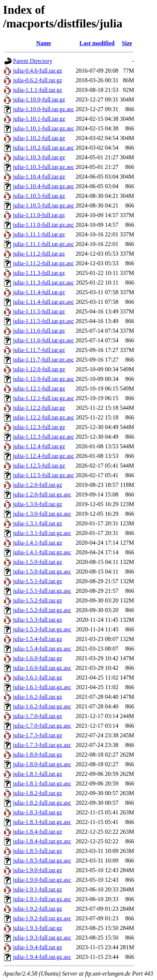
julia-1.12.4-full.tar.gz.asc (44, 456)
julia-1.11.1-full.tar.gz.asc (43, 244)
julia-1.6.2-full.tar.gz (37, 697)
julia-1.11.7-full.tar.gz (39, 350)
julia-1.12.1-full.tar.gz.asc (44, 398)
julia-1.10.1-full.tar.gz (39, 119)
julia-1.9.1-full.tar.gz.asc (42, 899)
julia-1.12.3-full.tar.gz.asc (44, 437)
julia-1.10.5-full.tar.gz (39, 196)
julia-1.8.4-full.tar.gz (37, 832)
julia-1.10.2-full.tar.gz (39, 138)
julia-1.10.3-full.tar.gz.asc (44, 167)
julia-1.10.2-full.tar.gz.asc (44, 148)
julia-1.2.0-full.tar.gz (37, 485)
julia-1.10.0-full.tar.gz (39, 99)
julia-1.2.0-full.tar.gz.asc (42, 494)
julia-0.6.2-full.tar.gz (37, 80)
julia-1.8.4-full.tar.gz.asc (42, 841)
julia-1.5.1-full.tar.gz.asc (42, 591)
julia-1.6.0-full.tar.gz (37, 658)
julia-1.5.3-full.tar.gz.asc (42, 629)
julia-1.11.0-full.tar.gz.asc (43, 225)
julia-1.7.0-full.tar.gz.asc (42, 726)
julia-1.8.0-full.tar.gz (37, 755)
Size (127, 43)
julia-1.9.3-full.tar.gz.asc (42, 938)
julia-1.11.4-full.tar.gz (39, 292)
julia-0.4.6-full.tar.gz (37, 71)
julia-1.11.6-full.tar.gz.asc (43, 340)
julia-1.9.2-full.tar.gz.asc (42, 918)
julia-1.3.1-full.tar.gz (37, 523)
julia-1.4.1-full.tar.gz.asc (42, 552)
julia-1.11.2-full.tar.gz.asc (43, 263)
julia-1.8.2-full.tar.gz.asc (42, 803)
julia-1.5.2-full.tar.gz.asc (42, 610)
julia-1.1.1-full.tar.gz (37, 90)
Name (43, 43)
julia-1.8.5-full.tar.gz (37, 851)
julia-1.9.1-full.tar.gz (37, 889)
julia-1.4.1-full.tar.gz (37, 543)
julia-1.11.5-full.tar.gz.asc (43, 321)
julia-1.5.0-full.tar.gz (37, 562)
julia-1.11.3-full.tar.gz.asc (43, 283)
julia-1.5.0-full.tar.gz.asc (42, 572)
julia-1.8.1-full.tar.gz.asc (42, 783)
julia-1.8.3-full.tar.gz (37, 812)
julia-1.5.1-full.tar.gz (37, 581)
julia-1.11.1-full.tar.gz (39, 234)
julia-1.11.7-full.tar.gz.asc (43, 360)
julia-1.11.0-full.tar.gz (39, 215)
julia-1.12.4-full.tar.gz (39, 446)
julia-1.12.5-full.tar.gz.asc (44, 475)
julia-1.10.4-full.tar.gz (39, 177)
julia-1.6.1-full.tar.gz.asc (42, 687)
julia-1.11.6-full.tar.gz (39, 331)
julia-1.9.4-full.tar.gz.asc (42, 957)
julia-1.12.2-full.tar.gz (39, 408)
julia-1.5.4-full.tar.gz (37, 639)
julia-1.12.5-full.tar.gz (39, 466)
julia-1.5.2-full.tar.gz (37, 600)
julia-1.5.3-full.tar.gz (37, 620)
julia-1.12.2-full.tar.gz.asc (44, 417)
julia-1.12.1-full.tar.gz (39, 388)
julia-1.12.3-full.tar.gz (39, 427)
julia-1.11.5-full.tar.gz (39, 311)
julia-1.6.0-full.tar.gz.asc (42, 668)
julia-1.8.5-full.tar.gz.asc (42, 861)
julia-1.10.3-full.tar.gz (39, 157)
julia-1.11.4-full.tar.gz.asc (43, 302)
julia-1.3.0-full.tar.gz (37, 504)
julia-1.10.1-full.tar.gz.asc (44, 128)
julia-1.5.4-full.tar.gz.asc (42, 649)
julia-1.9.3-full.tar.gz (37, 928)
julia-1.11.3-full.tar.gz (39, 273)
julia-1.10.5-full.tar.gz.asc (44, 205)
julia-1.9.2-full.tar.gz (37, 909)
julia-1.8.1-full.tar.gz (37, 774)
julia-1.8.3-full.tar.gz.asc (42, 822)
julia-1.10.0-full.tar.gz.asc (44, 109)
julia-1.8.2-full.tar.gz (37, 793)
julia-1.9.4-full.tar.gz (37, 947)
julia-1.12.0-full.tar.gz (39, 369)
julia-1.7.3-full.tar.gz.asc (42, 745)
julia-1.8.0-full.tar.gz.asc (42, 764)
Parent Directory (33, 61)
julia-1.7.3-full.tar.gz (37, 735)
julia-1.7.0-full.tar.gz (37, 716)
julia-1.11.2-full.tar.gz (39, 254)
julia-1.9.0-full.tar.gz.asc (42, 880)
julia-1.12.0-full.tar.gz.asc (44, 379)
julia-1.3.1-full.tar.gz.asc (42, 533)
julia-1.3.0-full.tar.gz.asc (42, 514)
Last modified (97, 43)
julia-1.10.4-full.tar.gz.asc (44, 186)
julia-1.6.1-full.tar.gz (37, 677)
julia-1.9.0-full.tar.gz (37, 870)
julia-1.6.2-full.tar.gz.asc (42, 706)
